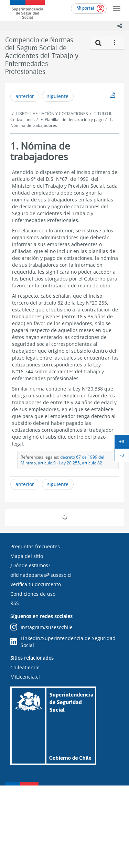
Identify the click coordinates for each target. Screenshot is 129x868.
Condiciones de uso (33, 594)
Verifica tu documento (36, 584)
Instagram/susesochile (41, 627)
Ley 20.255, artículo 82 (81, 463)
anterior (25, 96)
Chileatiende (25, 667)
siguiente (58, 96)
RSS (15, 603)
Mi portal (85, 8)
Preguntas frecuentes (35, 546)
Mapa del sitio (27, 556)
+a (124, 443)
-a (125, 456)
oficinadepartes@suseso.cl (41, 575)
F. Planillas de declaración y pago (72, 119)
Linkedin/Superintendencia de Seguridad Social (63, 642)
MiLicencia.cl (25, 677)
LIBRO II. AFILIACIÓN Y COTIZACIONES (52, 114)
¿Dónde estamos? (30, 565)
